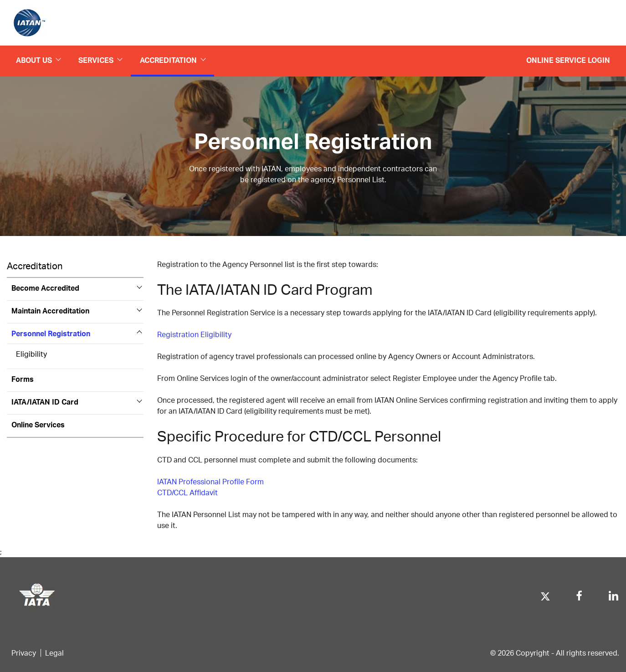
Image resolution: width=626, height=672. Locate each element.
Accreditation (172, 60)
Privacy (24, 653)
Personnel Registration (51, 333)
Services (100, 60)
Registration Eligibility (194, 334)
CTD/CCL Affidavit (187, 492)
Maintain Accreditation (50, 310)
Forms (23, 379)
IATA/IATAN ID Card (45, 402)
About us (38, 60)
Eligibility (31, 354)
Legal (54, 653)
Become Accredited (45, 288)
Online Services (38, 424)
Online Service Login (568, 60)
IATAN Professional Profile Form (210, 481)
